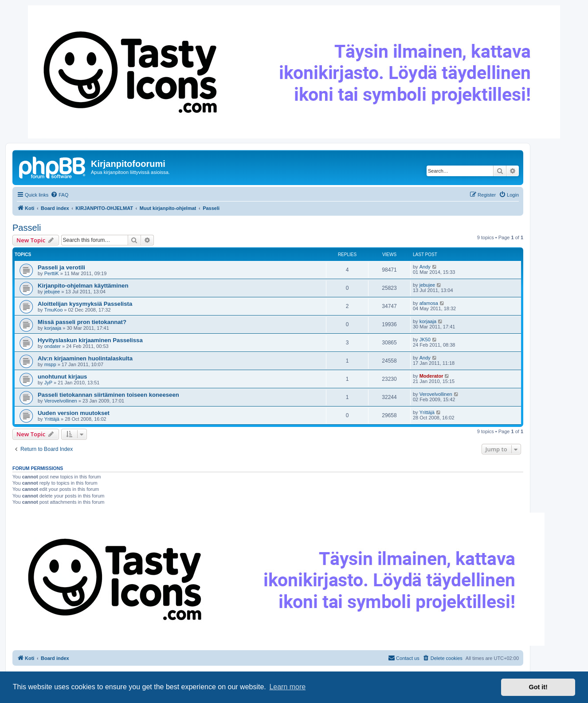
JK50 (425, 340)
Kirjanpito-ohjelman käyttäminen (83, 286)
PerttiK (52, 273)
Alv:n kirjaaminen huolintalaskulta (85, 358)
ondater (53, 346)
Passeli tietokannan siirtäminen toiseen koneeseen (108, 395)
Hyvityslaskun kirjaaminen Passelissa (90, 340)
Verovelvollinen (61, 401)
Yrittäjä (52, 419)
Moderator (431, 376)
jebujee (52, 292)
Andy (425, 267)
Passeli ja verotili (61, 267)
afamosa (429, 303)
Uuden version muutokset (74, 413)
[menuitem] (59, 195)
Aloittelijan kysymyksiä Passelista (85, 304)
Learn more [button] (287, 687)
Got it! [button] (538, 687)
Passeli (27, 228)
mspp (50, 364)
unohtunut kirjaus (62, 377)
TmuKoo (54, 310)
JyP (48, 383)
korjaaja (53, 328)
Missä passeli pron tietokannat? (82, 322)
